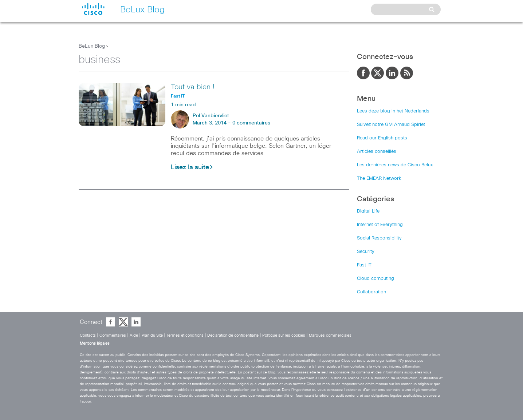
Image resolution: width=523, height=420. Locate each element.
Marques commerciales (330, 335)
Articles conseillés (377, 152)
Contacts (88, 335)
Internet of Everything (380, 225)
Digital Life (368, 211)
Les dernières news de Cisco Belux (395, 165)
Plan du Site (152, 335)
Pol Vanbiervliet (211, 116)
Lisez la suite (192, 167)
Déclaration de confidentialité (233, 335)
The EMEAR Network (379, 179)
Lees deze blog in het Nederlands (393, 111)
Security (366, 252)
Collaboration (371, 292)
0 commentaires (251, 123)
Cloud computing (375, 279)
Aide (134, 335)
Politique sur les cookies (284, 335)
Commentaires (113, 335)
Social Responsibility (379, 238)
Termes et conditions (185, 335)
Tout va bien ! (193, 87)
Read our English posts (382, 138)
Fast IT (364, 265)
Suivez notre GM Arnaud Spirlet (391, 125)
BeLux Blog (92, 46)
